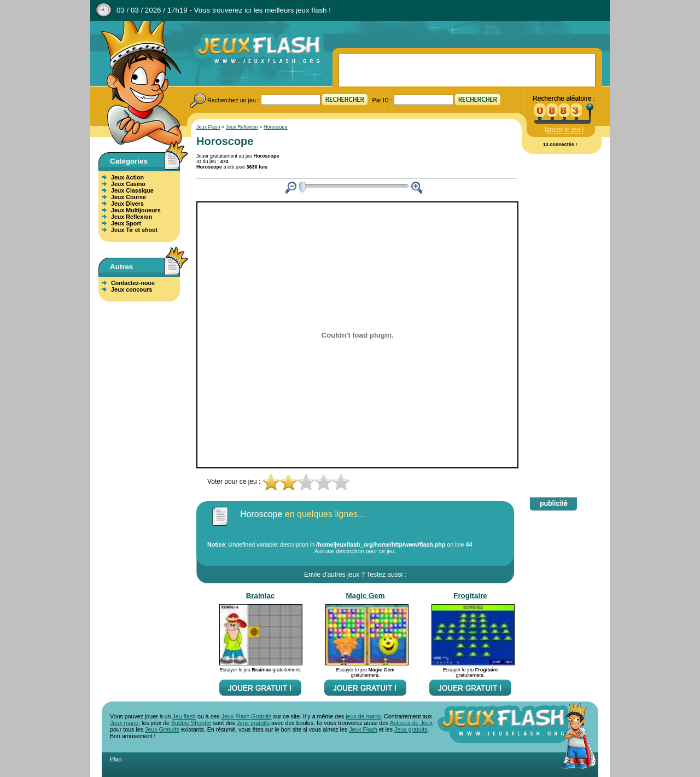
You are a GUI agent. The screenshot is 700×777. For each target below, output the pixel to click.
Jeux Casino (128, 184)
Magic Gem (365, 596)
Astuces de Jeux (411, 723)
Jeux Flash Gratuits (247, 716)
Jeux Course (129, 197)
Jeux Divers (127, 204)
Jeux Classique (132, 190)
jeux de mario (363, 716)
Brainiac (261, 596)
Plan (116, 759)
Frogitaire (470, 596)
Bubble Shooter (191, 723)
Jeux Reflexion (132, 217)
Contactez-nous (133, 283)
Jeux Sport (126, 223)
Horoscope (276, 127)
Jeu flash (184, 716)
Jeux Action (127, 177)
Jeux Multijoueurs (136, 210)
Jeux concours (132, 289)
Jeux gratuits (253, 723)
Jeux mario (124, 723)
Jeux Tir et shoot (134, 230)
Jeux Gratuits (162, 729)
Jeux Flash (137, 84)
